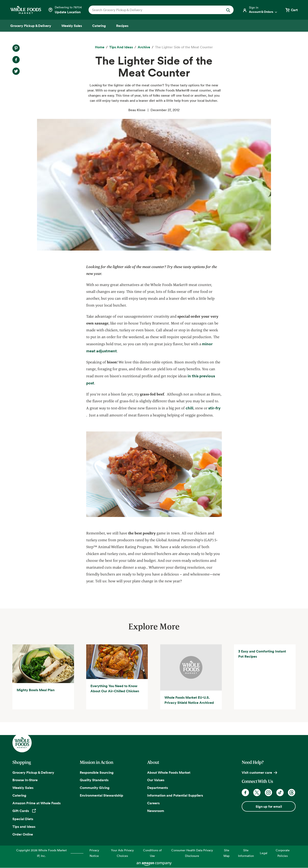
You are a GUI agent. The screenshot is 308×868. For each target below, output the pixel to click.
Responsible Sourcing (97, 772)
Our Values (156, 780)
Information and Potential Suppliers (175, 795)
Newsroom (156, 811)
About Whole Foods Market (169, 772)
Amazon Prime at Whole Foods (36, 803)
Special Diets (23, 819)
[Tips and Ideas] (121, 47)
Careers (153, 803)
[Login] (260, 10)
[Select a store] (65, 10)
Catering (19, 795)
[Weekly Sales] (72, 26)
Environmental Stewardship (101, 795)
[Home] (100, 47)
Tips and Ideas (24, 827)
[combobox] (154, 10)
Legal (264, 853)
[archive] (144, 47)
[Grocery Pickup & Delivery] (31, 26)
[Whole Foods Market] (26, 10)
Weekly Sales (23, 788)
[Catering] (99, 26)
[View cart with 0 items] (291, 10)
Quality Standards (94, 780)
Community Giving (95, 788)
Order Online (23, 834)
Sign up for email (269, 806)
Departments (158, 788)
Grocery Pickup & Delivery (33, 772)
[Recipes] (122, 26)
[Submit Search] (228, 10)
